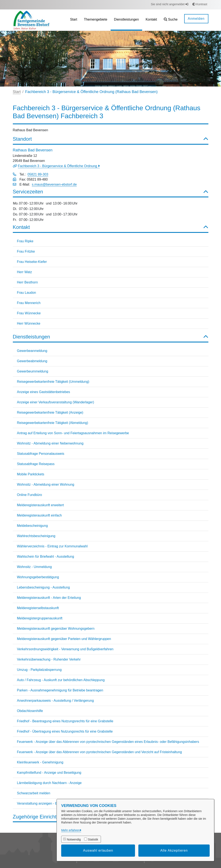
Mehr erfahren (70, 830)
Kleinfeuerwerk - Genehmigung (40, 762)
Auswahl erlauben (98, 850)
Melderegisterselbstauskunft (38, 608)
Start (17, 92)
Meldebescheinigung (32, 526)
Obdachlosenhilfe (30, 711)
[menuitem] (74, 20)
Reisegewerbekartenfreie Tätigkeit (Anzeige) (50, 412)
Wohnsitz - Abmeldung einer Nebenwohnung (50, 443)
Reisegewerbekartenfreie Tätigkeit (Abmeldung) (53, 423)
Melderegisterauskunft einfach (39, 515)
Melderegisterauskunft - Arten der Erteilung (49, 598)
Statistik (93, 839)
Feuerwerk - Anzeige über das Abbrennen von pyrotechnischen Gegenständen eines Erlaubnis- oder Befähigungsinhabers (108, 742)
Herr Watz (24, 272)
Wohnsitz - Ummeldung (34, 567)
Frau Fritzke (26, 251)
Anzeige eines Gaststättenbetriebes (44, 392)
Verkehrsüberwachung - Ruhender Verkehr (49, 659)
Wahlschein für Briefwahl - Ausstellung (46, 557)
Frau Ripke (25, 241)
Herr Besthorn (28, 282)
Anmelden (196, 19)
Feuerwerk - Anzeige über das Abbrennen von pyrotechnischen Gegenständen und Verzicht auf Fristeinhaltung (100, 752)
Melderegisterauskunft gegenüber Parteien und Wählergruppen (64, 639)
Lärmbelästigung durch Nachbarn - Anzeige (49, 783)
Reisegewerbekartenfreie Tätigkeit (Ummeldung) (53, 382)
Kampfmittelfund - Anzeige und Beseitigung (49, 773)
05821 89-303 (38, 174)
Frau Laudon (27, 293)
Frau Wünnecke (29, 313)
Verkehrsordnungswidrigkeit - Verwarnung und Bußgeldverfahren (65, 649)
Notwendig (74, 839)
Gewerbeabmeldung (32, 361)
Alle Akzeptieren (174, 850)
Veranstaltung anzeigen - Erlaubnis (43, 803)
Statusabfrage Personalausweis (41, 454)
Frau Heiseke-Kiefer (32, 262)
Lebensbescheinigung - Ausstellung (44, 587)
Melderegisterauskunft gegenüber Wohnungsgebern (56, 629)
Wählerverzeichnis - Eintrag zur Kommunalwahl (52, 546)
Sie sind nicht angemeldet (169, 4)
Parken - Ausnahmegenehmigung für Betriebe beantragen (60, 690)
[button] (171, 20)
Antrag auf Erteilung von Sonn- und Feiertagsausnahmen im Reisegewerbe (73, 433)
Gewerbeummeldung (33, 371)
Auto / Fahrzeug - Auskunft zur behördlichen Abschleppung (61, 680)
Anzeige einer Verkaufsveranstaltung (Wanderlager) (56, 402)
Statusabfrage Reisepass (36, 464)
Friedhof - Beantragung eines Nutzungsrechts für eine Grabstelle (65, 721)
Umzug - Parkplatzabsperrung (39, 670)
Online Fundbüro (30, 495)
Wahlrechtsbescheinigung (36, 536)
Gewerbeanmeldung (32, 351)
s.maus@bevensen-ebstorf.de (54, 184)
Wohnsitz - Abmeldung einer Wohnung (46, 484)
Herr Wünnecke (29, 323)
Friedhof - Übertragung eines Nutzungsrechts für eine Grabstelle (65, 731)
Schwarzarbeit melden (34, 793)
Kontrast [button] (200, 4)
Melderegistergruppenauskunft (40, 618)
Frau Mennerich (29, 303)
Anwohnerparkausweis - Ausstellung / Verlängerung (56, 701)
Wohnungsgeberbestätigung (38, 577)
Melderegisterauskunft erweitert (40, 505)
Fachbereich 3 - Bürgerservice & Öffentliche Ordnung (58, 166)
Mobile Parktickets (31, 474)
